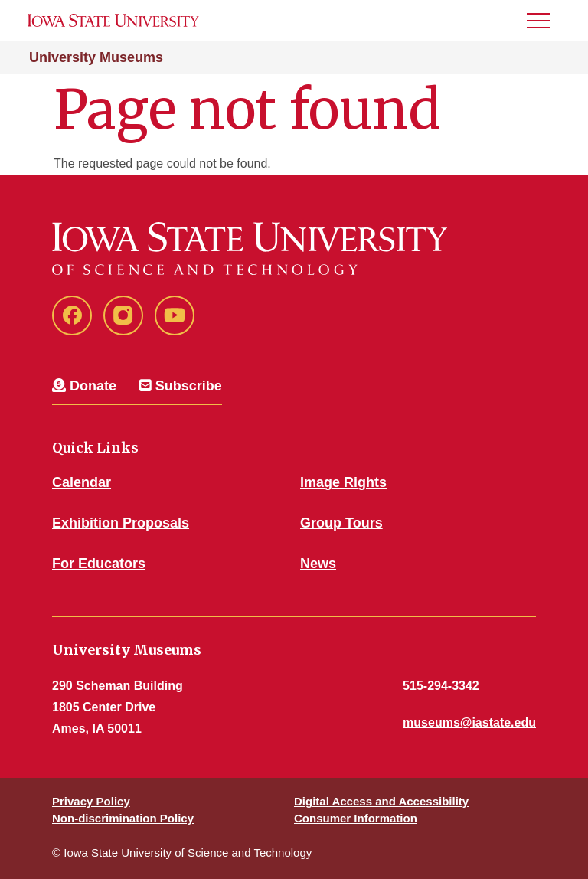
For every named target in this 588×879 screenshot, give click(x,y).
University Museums (96, 57)
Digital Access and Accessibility (381, 801)
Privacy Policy (91, 801)
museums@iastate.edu (469, 722)
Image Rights (343, 482)
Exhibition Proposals (121, 523)
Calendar (82, 482)
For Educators (99, 564)
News (318, 564)
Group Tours (341, 523)
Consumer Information (356, 818)
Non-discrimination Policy (123, 818)
